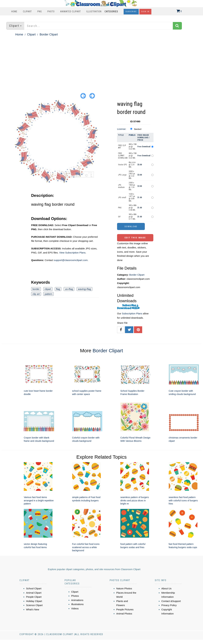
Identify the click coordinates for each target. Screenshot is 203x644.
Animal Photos (124, 614)
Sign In (145, 12)
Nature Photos (124, 588)
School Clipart (34, 588)
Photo (51, 11)
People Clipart (34, 597)
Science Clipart (34, 605)
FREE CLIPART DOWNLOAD (123, 156)
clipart (48, 289)
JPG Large (122, 175)
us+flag (69, 289)
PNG (40, 11)
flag (58, 289)
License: (122, 129)
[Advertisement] (102, 62)
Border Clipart (49, 34)
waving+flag (84, 289)
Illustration (94, 11)
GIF (119, 217)
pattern (48, 294)
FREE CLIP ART (122, 147)
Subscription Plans (132, 313)
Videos (75, 608)
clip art (36, 294)
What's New (33, 609)
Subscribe (131, 12)
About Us (166, 588)
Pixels (132, 135)
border (36, 289)
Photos (75, 596)
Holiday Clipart (34, 601)
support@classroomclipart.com (71, 260)
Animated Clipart (71, 11)
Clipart (27, 11)
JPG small (122, 197)
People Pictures (125, 609)
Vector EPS (122, 165)
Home (14, 11)
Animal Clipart (34, 593)
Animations (77, 600)
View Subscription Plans (72, 253)
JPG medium (121, 186)
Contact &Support (171, 601)
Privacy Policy (169, 605)
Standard (138, 129)
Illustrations (77, 604)
